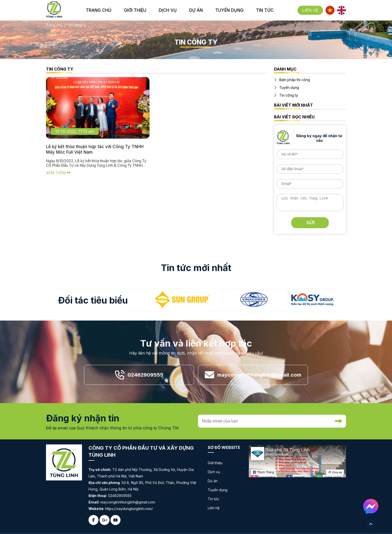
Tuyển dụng (289, 87)
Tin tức (213, 499)
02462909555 (145, 375)
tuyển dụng (229, 10)
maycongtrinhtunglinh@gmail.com (259, 375)
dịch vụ (168, 10)
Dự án (213, 481)
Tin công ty (60, 69)
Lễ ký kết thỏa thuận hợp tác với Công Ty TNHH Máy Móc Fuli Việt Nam (96, 150)
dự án (196, 10)
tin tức (265, 10)
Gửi (311, 222)
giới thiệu (135, 10)
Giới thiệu (215, 463)
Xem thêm (58, 174)
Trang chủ (99, 10)
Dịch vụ (214, 472)
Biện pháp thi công (295, 80)
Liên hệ (310, 10)
